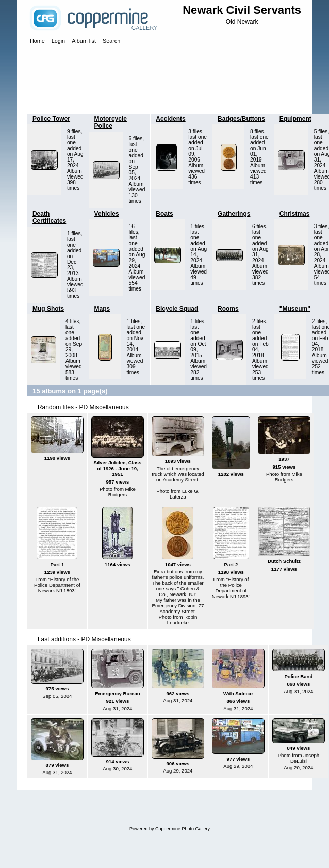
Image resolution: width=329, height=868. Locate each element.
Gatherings (234, 214)
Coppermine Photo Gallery (183, 829)
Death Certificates (49, 217)
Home (46, 100)
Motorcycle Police (111, 122)
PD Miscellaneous (144, 100)
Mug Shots (48, 309)
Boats (164, 214)
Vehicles (107, 214)
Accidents (170, 119)
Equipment (295, 119)
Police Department (87, 100)
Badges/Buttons (241, 119)
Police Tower (51, 119)
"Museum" (295, 309)
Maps (102, 309)
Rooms (228, 309)
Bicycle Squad (177, 309)
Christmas (295, 214)
